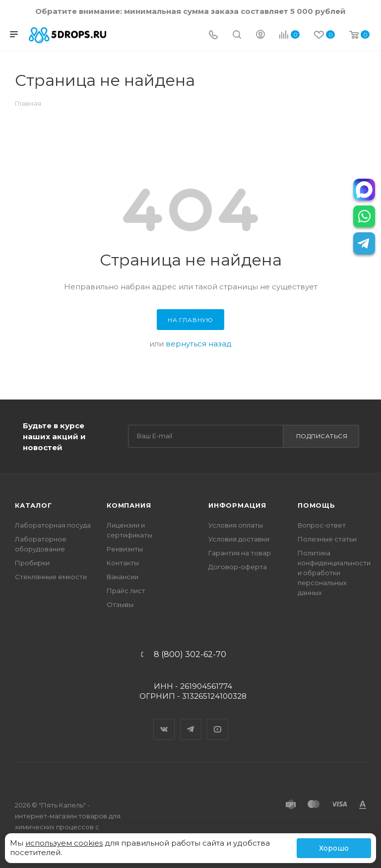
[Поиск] (237, 35)
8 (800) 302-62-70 (190, 655)
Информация (237, 505)
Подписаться (322, 436)
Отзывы (120, 604)
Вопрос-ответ (322, 525)
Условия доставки (239, 539)
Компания (129, 505)
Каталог (33, 505)
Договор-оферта (238, 567)
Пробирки (32, 563)
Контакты (123, 563)
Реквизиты (125, 549)
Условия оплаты (236, 525)
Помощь (317, 505)
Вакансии (123, 577)
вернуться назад (199, 344)
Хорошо (334, 848)
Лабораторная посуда (53, 525)
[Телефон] (213, 35)
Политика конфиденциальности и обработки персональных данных (334, 573)
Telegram (191, 721)
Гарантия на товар (240, 553)
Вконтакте (164, 721)
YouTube (218, 721)
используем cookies (64, 843)
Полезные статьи (327, 539)
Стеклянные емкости (51, 577)
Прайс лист (126, 591)
